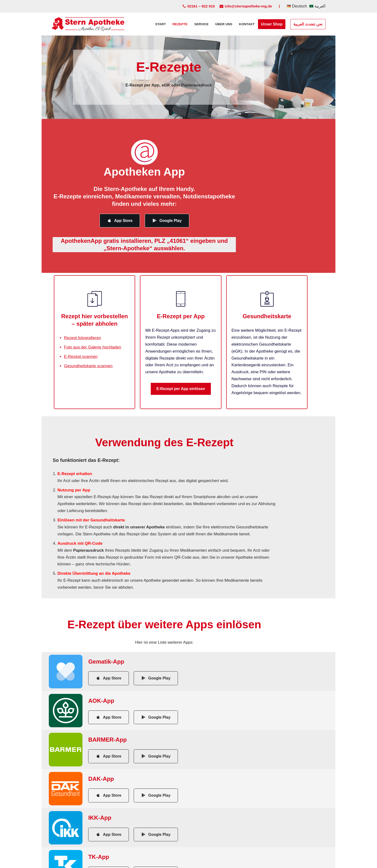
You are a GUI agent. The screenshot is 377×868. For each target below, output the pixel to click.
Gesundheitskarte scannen (88, 362)
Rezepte (180, 24)
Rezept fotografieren (82, 333)
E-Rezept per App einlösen (188, 384)
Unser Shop (272, 24)
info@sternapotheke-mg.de (248, 6)
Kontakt (247, 24)
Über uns (224, 24)
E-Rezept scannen (81, 352)
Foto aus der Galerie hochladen (93, 343)
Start (160, 24)
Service (201, 24)
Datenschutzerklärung (177, 862)
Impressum (140, 862)
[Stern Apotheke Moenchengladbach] (88, 24)
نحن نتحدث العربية (308, 24)
